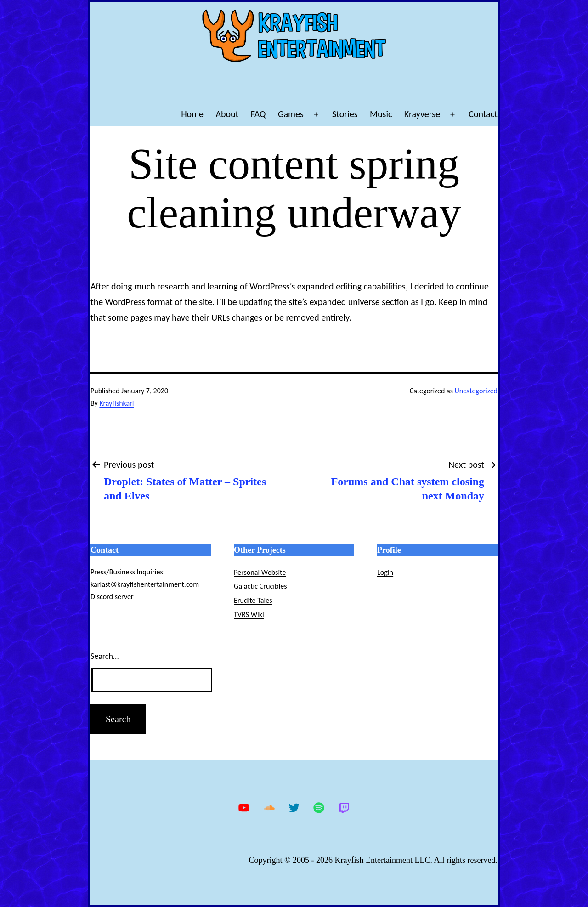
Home (192, 114)
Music (381, 114)
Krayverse (422, 114)
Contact (483, 114)
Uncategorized (476, 391)
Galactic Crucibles (260, 586)
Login (385, 572)
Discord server (112, 597)
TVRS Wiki (249, 615)
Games (291, 114)
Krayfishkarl (116, 403)
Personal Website (260, 572)
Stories (345, 114)
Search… (105, 656)
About (227, 114)
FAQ (258, 114)
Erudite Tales (253, 600)
